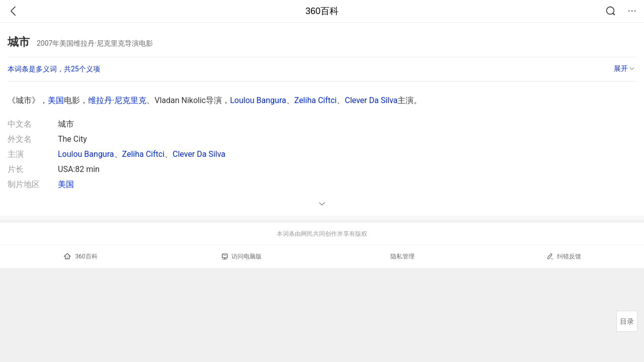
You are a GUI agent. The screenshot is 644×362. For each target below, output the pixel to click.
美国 (56, 100)
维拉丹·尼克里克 (117, 100)
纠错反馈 (564, 256)
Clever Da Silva (371, 100)
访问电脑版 (242, 256)
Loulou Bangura (258, 100)
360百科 (322, 11)
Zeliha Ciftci (316, 100)
